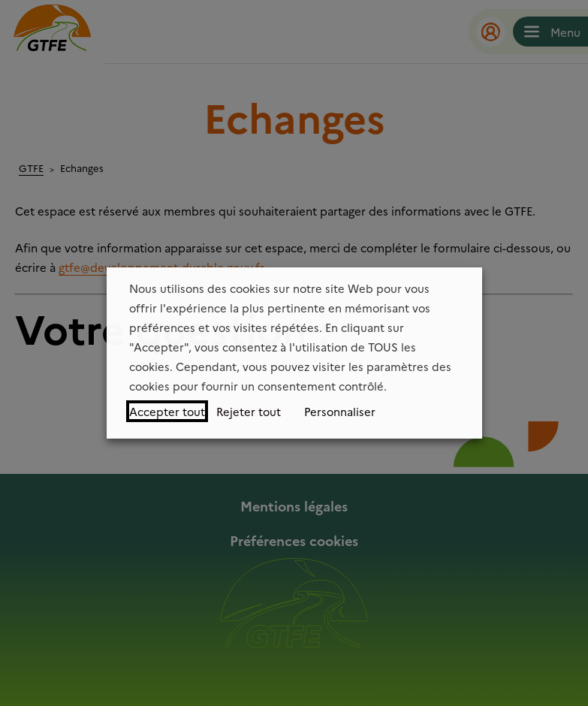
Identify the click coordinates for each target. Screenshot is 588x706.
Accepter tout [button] (167, 411)
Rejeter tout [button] (249, 411)
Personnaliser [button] (340, 411)
